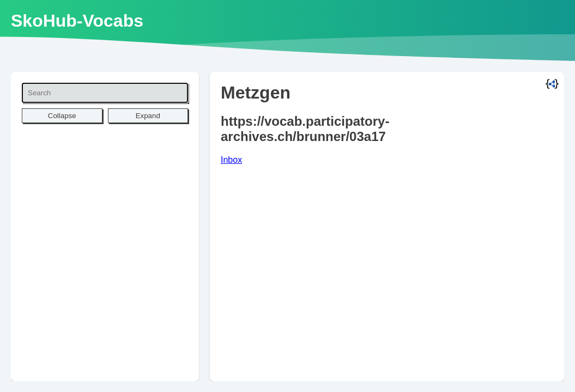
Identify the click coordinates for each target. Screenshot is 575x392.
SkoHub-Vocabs (77, 21)
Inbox (231, 160)
